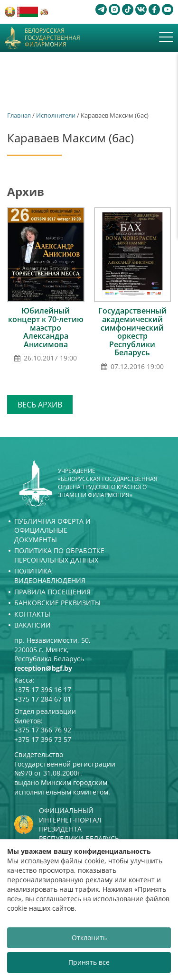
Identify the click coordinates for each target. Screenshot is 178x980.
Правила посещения (52, 592)
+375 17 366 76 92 (43, 730)
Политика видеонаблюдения (50, 576)
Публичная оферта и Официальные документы (52, 530)
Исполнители (56, 115)
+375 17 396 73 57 (43, 739)
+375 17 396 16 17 (43, 689)
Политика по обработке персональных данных (59, 555)
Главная (19, 115)
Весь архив (40, 405)
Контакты (32, 614)
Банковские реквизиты (57, 603)
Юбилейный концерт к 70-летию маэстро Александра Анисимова (46, 327)
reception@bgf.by (43, 668)
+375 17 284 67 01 (43, 699)
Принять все (89, 962)
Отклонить (89, 938)
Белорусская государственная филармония (52, 38)
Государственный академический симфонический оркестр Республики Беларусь (132, 332)
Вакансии (33, 625)
